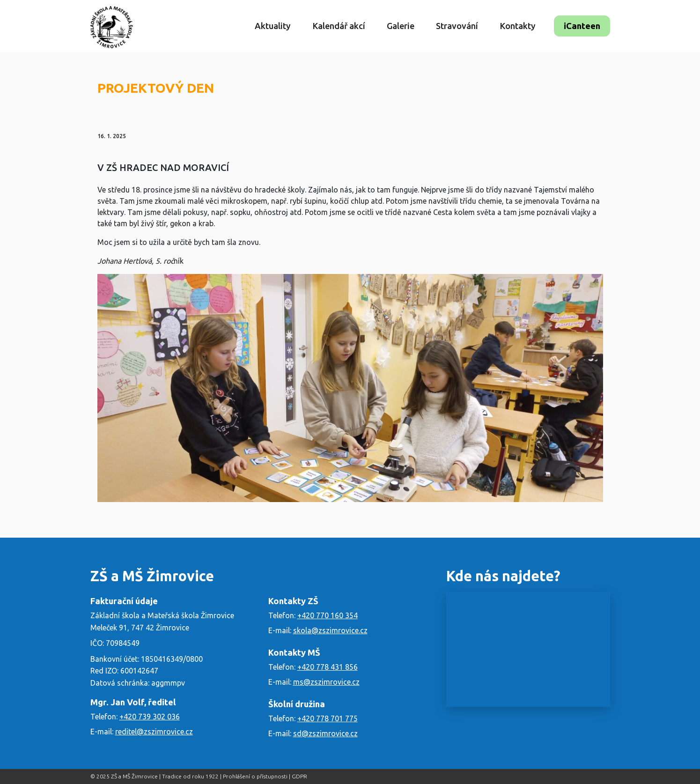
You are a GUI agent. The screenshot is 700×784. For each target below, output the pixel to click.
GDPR (299, 776)
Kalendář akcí (339, 26)
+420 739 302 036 (150, 717)
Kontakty (518, 26)
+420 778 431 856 (328, 667)
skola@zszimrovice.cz (330, 630)
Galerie (401, 26)
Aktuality (273, 26)
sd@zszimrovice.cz (325, 733)
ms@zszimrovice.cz (326, 682)
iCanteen (582, 26)
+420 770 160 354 (328, 615)
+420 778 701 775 (328, 718)
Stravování (457, 26)
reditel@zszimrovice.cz (154, 732)
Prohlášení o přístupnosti (255, 776)
